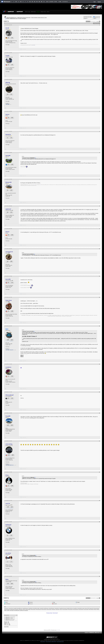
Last (98, 21)
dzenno (7, 114)
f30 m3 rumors (49, 609)
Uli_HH (7, 28)
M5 (37, 2)
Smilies (5, 623)
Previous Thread (50, 613)
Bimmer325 (8, 182)
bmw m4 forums (7, 609)
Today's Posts (43, 12)
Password (85, 18)
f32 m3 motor (81, 609)
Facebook (31, 602)
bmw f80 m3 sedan (36, 608)
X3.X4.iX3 (51, 2)
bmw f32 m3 (11, 608)
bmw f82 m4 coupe (81, 608)
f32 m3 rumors (86, 609)
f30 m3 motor (44, 609)
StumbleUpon (8, 604)
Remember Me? (97, 17)
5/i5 (21, 2)
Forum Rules (6, 627)
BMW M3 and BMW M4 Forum (12, 18)
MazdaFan (8, 134)
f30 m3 (24, 609)
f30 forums (21, 609)
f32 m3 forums (76, 609)
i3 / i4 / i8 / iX (65, 2)
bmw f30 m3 (6, 608)
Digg (54, 602)
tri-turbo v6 (26, 610)
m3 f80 (8, 610)
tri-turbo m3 (22, 610)
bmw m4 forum (97, 608)
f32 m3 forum (70, 609)
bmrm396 (8, 279)
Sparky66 (8, 156)
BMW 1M (22, 355)
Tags (5, 607)
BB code (6, 622)
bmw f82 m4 (75, 608)
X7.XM (60, 2)
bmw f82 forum (46, 608)
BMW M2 (22, 356)
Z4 (44, 2)
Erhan (7, 475)
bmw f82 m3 (57, 608)
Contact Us (87, 633)
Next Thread (55, 613)
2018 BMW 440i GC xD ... (10, 465)
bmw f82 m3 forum (70, 608)
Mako (7, 579)
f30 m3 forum (33, 609)
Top (101, 633)
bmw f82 (41, 608)
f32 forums (58, 609)
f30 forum (17, 609)
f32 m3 (61, 609)
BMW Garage (28, 12)
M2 (30, 2)
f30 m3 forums (39, 609)
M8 (42, 2)
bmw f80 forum (19, 608)
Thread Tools (96, 23)
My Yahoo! (55, 604)
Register (99, 2)
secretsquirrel (9, 252)
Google (78, 602)
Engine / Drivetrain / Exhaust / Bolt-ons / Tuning (39, 18)
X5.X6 (56, 2)
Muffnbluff (8, 525)
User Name (86, 17)
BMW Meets (33, 12)
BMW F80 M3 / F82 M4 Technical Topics (24, 18)
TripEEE (7, 56)
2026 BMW (7, 104)
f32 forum (54, 609)
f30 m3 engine (28, 609)
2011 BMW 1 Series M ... (10, 350)
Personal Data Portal (60, 642)
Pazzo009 (8, 416)
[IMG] (5, 624)
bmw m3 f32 (92, 608)
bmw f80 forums (25, 608)
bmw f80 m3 (31, 608)
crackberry (8, 367)
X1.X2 (47, 2)
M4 (35, 2)
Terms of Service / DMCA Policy (51, 642)
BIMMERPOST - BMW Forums (94, 633)
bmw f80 (15, 608)
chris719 (8, 504)
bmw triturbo (13, 609)
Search (48, 12)
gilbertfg (8, 83)
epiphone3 (8, 209)
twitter (7, 602)
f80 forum (92, 609)
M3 (32, 2)
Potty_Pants (9, 300)
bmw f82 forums (52, 608)
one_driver (8, 553)
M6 (39, 2)
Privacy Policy (43, 642)
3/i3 (16, 2)
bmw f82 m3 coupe (63, 608)
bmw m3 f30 (87, 608)
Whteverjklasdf (9, 395)
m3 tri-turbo (12, 610)
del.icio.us (31, 604)
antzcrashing (9, 444)
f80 (89, 609)
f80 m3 (95, 609)
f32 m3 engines (65, 609)
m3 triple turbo (17, 610)
